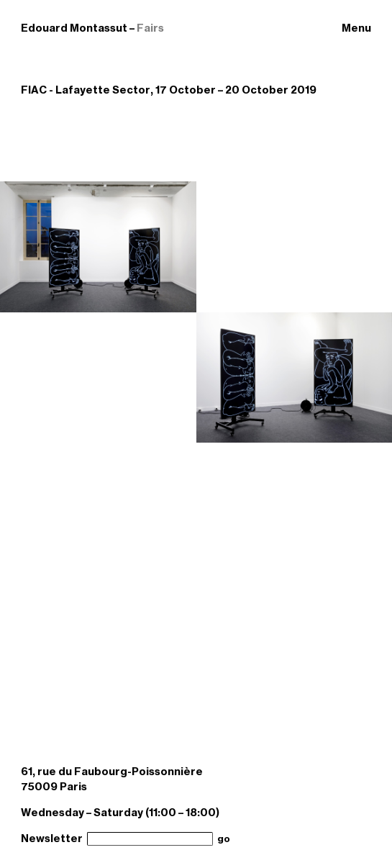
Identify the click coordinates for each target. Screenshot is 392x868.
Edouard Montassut (74, 28)
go (224, 839)
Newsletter (52, 838)
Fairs (150, 28)
